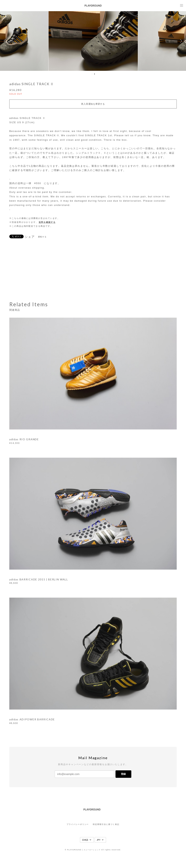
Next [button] (180, 41)
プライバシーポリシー (78, 824)
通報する (42, 237)
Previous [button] (6, 41)
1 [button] (92, 74)
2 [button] (94, 74)
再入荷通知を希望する (93, 104)
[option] (93, 41)
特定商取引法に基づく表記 (106, 824)
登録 (123, 774)
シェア (30, 237)
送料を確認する (47, 222)
